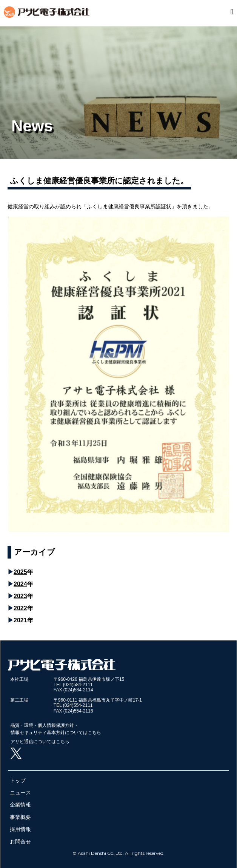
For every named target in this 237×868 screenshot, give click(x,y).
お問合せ (20, 842)
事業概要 (20, 817)
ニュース (20, 793)
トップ (18, 780)
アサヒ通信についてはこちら (40, 742)
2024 (20, 584)
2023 (20, 596)
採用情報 (20, 829)
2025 (20, 572)
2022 (20, 608)
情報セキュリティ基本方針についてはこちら (56, 733)
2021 (20, 620)
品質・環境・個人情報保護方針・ (45, 725)
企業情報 (20, 805)
